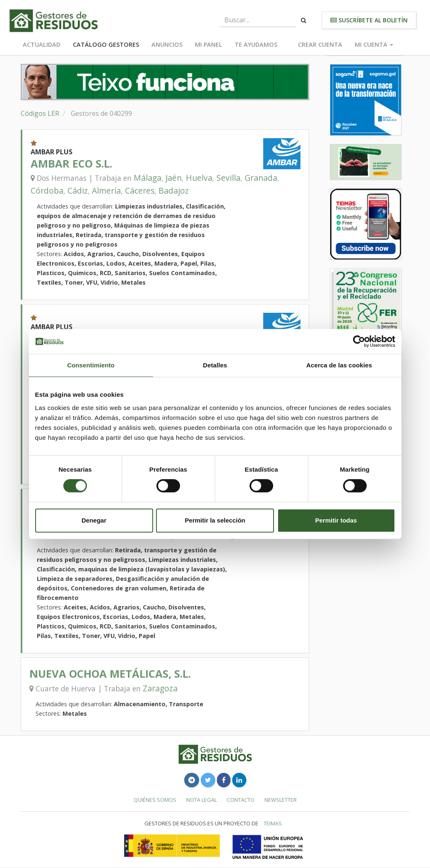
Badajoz (174, 191)
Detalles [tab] (215, 365)
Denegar (94, 520)
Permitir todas (336, 520)
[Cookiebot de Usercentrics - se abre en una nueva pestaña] (359, 341)
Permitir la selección (215, 520)
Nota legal (202, 800)
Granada (261, 178)
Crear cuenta (320, 44)
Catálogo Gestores (106, 44)
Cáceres (140, 191)
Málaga (148, 178)
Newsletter (281, 800)
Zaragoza (160, 688)
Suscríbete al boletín (369, 20)
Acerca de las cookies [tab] (339, 365)
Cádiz (78, 191)
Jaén (174, 178)
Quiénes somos (155, 800)
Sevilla (228, 178)
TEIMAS (273, 823)
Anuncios (167, 44)
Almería (106, 191)
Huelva (199, 178)
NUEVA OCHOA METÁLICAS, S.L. (110, 674)
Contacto (241, 800)
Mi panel (209, 44)
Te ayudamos (256, 44)
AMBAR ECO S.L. (71, 164)
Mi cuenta (374, 44)
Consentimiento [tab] (91, 365)
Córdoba (47, 191)
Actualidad (42, 44)
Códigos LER (40, 113)
